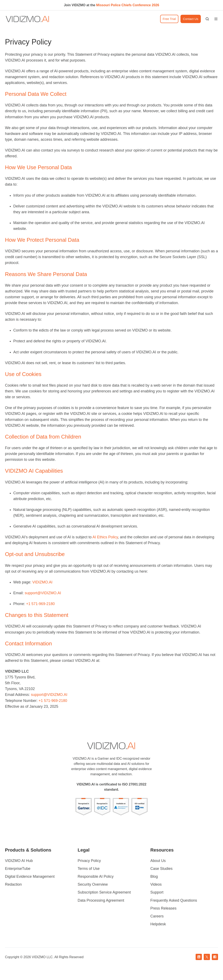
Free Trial (169, 19)
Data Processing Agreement (101, 900)
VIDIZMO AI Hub (19, 861)
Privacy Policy (89, 861)
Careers (157, 916)
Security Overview (93, 884)
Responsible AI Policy (96, 876)
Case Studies (161, 869)
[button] (207, 19)
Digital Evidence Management (30, 876)
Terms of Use (89, 869)
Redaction (13, 884)
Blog (154, 876)
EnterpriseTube (18, 869)
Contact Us (191, 19)
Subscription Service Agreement (104, 892)
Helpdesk (158, 924)
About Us (158, 861)
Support (157, 892)
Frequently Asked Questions (174, 900)
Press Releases (163, 908)
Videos (156, 884)
